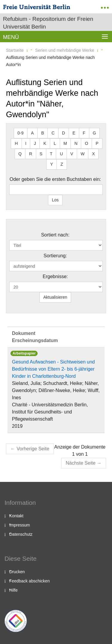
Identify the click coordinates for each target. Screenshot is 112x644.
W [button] (83, 154)
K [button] (45, 143)
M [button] (65, 143)
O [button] (86, 143)
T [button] (51, 154)
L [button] (55, 143)
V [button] (72, 154)
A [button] (32, 133)
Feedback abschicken (29, 581)
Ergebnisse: (55, 276)
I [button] (26, 143)
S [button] (41, 154)
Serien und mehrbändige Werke (65, 50)
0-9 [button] (21, 133)
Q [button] (20, 154)
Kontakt (16, 516)
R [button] (30, 154)
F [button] (84, 133)
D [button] (64, 133)
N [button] (76, 143)
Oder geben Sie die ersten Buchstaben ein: (55, 179)
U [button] (61, 154)
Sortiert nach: (55, 235)
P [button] (97, 143)
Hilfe (13, 590)
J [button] (35, 143)
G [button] (95, 133)
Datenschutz (21, 534)
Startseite (15, 50)
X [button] (93, 154)
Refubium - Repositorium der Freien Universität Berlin (48, 23)
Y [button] (52, 164)
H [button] (16, 143)
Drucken (17, 572)
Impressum (20, 525)
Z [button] (62, 164)
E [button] (74, 133)
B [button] (43, 133)
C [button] (53, 133)
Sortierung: (55, 256)
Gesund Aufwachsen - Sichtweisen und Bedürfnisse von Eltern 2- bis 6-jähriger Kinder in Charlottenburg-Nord (53, 369)
